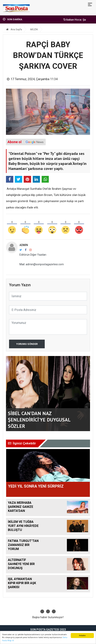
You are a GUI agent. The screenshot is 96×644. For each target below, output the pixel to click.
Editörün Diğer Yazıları (33, 255)
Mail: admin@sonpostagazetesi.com (42, 264)
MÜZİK (34, 29)
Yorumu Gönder (27, 344)
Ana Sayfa (14, 29)
